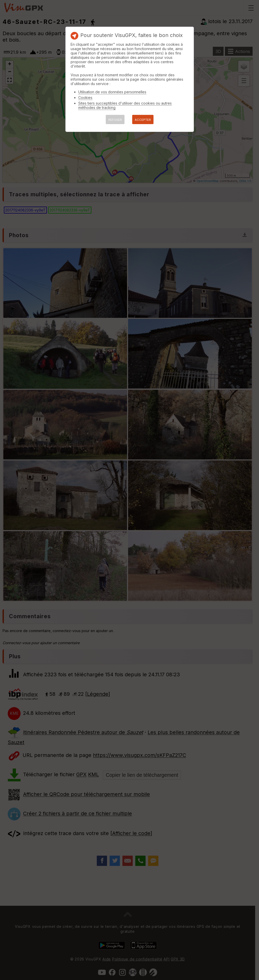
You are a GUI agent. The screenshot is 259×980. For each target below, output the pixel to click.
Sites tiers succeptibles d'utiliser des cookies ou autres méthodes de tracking (125, 105)
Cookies (85, 98)
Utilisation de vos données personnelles (112, 92)
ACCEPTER (143, 120)
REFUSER (115, 120)
